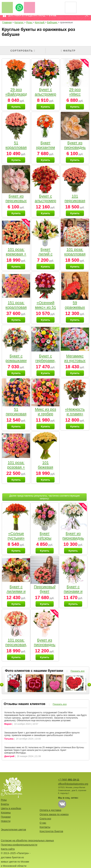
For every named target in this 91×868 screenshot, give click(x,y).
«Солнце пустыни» (16, 536)
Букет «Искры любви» (45, 538)
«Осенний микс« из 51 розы (46, 307)
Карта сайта (8, 849)
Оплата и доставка (50, 810)
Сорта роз (45, 819)
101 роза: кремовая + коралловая (16, 254)
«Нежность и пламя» (75, 412)
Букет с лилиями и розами (16, 591)
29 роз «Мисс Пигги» (75, 94)
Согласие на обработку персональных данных (27, 840)
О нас (43, 823)
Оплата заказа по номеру (54, 814)
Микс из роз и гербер (45, 412)
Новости (6, 821)
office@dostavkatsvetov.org (73, 784)
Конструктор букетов (51, 831)
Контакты (45, 827)
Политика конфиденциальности (19, 845)
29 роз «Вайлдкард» (17, 92)
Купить (16, 107)
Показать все (78, 671)
